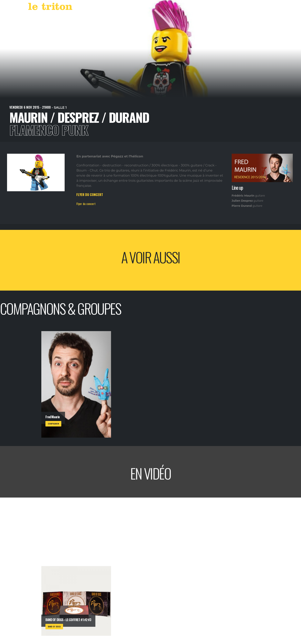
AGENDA (186, 7)
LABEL (203, 7)
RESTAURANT (233, 7)
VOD (216, 7)
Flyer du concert (86, 204)
